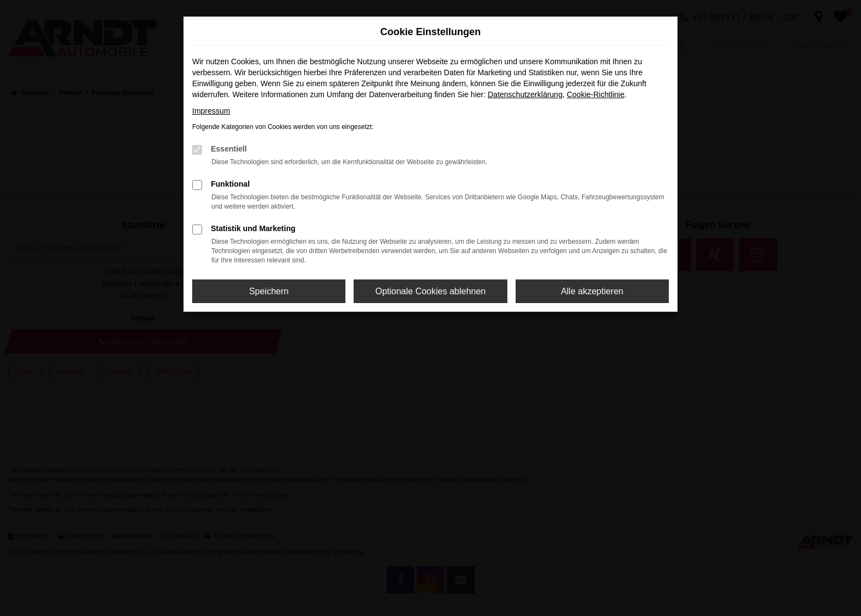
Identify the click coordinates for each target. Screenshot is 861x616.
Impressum (211, 111)
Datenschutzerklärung (525, 94)
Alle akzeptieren (592, 291)
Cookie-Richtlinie (596, 94)
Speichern (269, 291)
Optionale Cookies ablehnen (430, 291)
